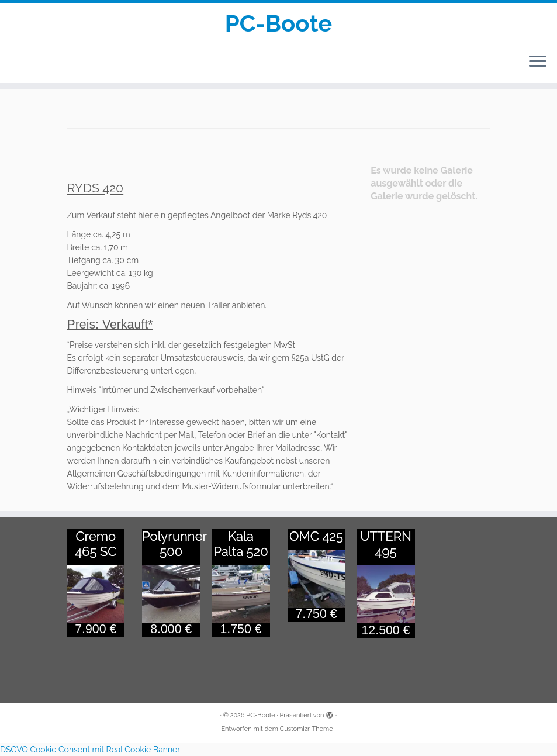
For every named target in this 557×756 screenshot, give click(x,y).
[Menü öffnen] (538, 62)
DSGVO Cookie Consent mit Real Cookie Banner (90, 750)
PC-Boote (279, 23)
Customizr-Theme (307, 729)
